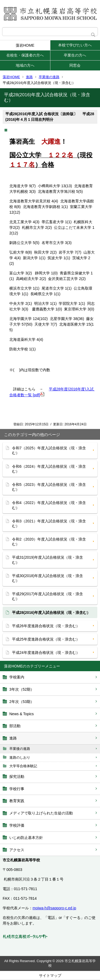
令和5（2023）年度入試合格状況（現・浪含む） (49, 487)
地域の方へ (25, 65)
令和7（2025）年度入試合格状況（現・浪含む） (49, 450)
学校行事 (17, 789)
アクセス (17, 850)
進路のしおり (20, 757)
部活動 (15, 726)
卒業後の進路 (49, 77)
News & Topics (22, 714)
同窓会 (75, 65)
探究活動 (17, 777)
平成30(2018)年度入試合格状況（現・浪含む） (47, 578)
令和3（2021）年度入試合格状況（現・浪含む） (49, 523)
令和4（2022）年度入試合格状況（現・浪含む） (49, 505)
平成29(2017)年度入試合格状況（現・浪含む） (47, 596)
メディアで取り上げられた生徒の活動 (41, 813)
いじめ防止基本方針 (26, 838)
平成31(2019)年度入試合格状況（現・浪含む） (47, 560)
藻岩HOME (25, 45)
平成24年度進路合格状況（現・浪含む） (46, 653)
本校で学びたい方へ (75, 45)
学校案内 (17, 677)
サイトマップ (50, 975)
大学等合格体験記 (23, 766)
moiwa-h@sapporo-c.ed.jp (54, 908)
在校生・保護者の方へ (25, 55)
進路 (29, 77)
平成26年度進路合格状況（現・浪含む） (46, 626)
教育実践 (17, 801)
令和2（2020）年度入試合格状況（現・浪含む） (49, 542)
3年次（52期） (22, 689)
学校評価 (17, 825)
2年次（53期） (22, 702)
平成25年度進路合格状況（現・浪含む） (46, 639)
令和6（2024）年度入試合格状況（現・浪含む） (49, 469)
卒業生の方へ (75, 55)
